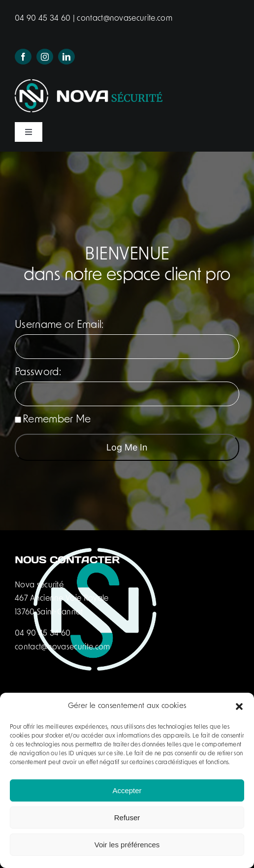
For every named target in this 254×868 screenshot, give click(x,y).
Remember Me (53, 420)
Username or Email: (59, 325)
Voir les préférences (127, 845)
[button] (239, 707)
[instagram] (45, 57)
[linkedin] (66, 57)
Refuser (127, 818)
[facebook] (23, 57)
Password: (38, 372)
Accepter (127, 790)
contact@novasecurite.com (124, 19)
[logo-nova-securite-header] (89, 84)
